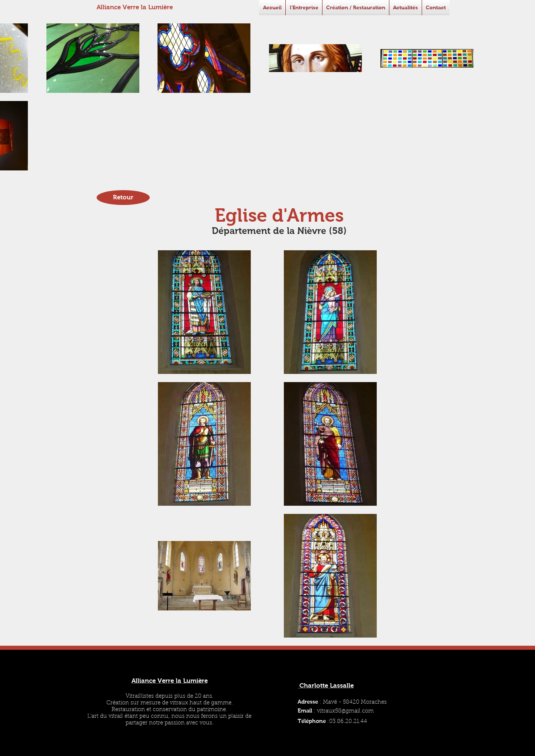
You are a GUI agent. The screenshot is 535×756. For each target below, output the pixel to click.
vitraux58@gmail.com (345, 711)
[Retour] (123, 198)
